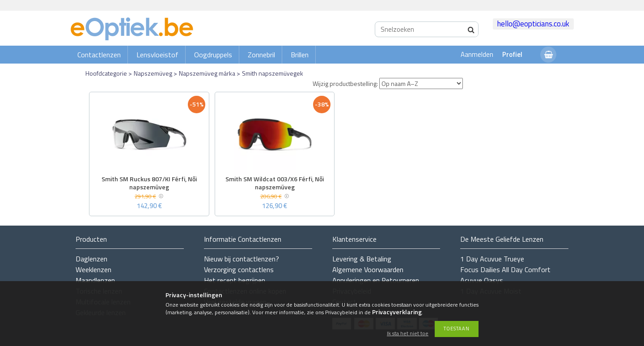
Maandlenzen (95, 280)
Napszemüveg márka (207, 73)
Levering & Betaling (362, 259)
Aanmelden (477, 54)
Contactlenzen (99, 55)
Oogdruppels (213, 55)
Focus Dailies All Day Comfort (505, 269)
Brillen (300, 55)
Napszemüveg (153, 73)
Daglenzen (91, 259)
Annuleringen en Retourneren (376, 280)
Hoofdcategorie (106, 73)
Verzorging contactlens (239, 269)
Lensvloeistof (157, 55)
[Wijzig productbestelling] (421, 83)
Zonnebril (261, 55)
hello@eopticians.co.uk (533, 24)
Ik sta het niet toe (408, 334)
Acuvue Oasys (482, 280)
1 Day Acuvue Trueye (492, 259)
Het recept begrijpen (235, 280)
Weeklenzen (93, 269)
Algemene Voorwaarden (368, 269)
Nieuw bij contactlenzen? (241, 259)
